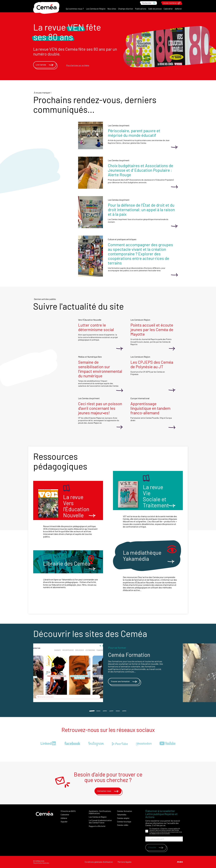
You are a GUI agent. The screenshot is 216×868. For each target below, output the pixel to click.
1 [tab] (92, 711)
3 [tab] (105, 711)
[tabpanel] (108, 673)
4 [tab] (111, 711)
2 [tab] (98, 711)
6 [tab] (124, 711)
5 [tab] (118, 711)
